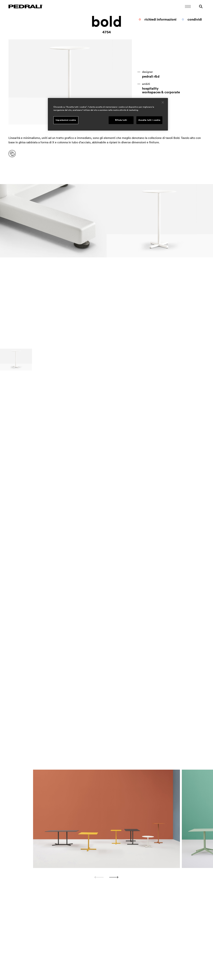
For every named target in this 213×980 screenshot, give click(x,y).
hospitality (150, 89)
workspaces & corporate (161, 92)
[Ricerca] (201, 6)
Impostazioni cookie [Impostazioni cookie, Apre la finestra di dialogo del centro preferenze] (66, 120)
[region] (108, 114)
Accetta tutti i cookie (149, 120)
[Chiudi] (163, 102)
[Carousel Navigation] (107, 877)
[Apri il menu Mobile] (188, 6)
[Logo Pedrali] (26, 6)
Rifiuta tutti (121, 120)
